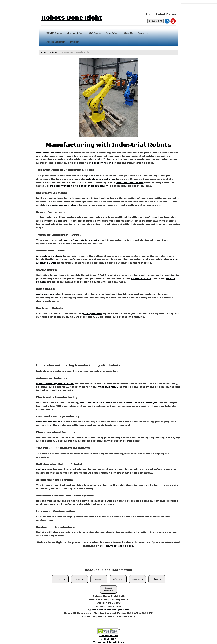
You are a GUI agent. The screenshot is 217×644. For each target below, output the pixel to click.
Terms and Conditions (108, 642)
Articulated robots (49, 256)
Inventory (75, 42)
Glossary (99, 579)
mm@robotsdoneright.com (110, 610)
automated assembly (93, 186)
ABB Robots (95, 33)
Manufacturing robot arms (55, 384)
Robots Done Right (72, 18)
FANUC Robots (54, 33)
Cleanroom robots (49, 422)
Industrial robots (48, 153)
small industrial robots (96, 403)
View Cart (156, 21)
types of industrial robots (81, 240)
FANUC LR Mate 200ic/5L (141, 403)
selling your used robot (116, 546)
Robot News (118, 579)
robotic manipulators (63, 205)
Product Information (108, 589)
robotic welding (61, 186)
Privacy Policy (108, 636)
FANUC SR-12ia (141, 279)
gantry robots (92, 314)
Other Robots (112, 33)
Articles (54, 52)
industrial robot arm (100, 179)
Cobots (41, 469)
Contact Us (143, 33)
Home (44, 52)
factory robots (103, 163)
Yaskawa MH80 (108, 387)
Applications (137, 579)
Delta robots (45, 294)
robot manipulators (130, 183)
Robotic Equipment (56, 42)
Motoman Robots (75, 33)
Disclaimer (108, 639)
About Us (128, 33)
